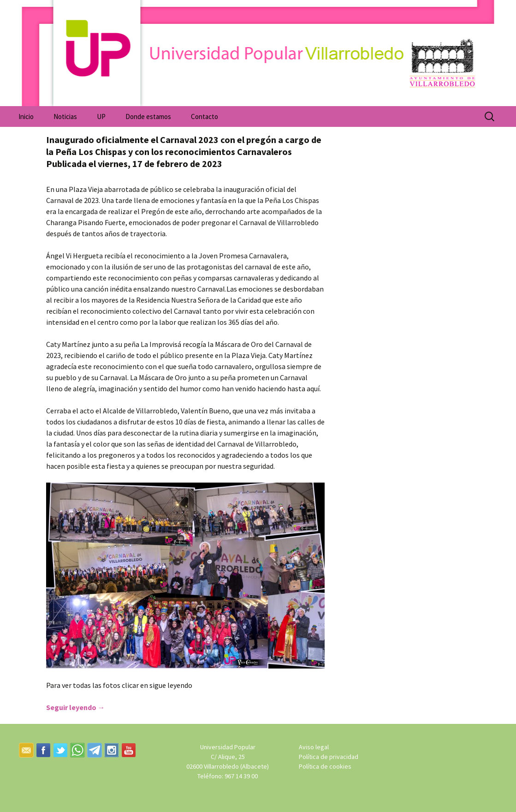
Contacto (205, 116)
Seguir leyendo (76, 707)
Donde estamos (148, 116)
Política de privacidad (329, 757)
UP (101, 116)
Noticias (65, 116)
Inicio (26, 116)
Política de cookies (325, 766)
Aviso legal (314, 747)
